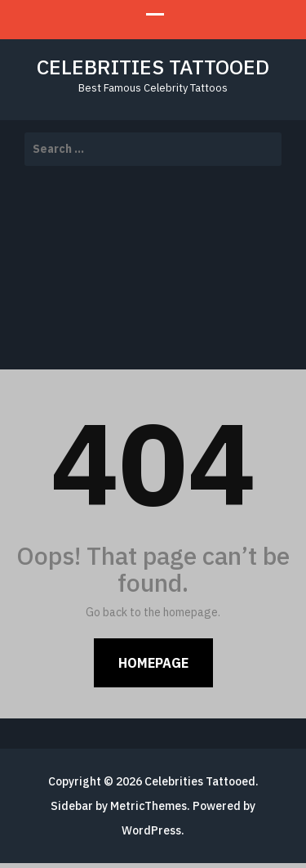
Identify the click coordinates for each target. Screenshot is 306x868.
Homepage (153, 663)
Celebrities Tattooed (153, 67)
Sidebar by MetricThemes (119, 806)
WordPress (151, 830)
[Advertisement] (153, 270)
